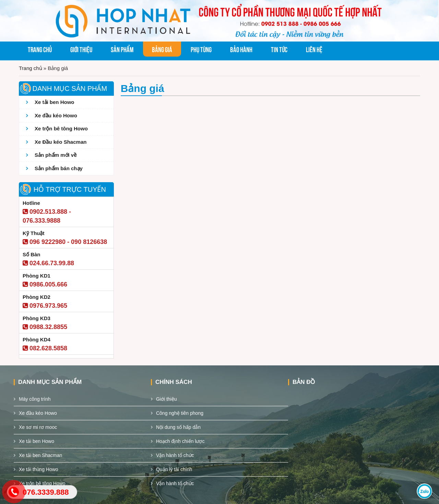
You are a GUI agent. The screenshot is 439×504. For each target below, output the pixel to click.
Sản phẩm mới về (56, 155)
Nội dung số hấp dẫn (178, 427)
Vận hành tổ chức (175, 455)
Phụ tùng (201, 49)
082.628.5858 (45, 348)
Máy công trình (35, 399)
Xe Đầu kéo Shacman (61, 142)
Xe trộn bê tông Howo (61, 128)
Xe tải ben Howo (55, 102)
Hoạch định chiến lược (180, 441)
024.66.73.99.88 (48, 263)
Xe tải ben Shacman (40, 455)
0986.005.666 (45, 284)
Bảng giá (162, 49)
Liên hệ (314, 49)
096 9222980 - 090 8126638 (65, 242)
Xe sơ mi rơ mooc (38, 427)
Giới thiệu (81, 49)
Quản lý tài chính (174, 469)
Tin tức (279, 49)
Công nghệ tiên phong (180, 413)
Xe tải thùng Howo (39, 469)
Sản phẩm (122, 49)
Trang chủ (40, 49)
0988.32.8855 (45, 327)
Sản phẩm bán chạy (59, 168)
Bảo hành (241, 49)
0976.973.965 (45, 306)
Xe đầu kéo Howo (56, 115)
